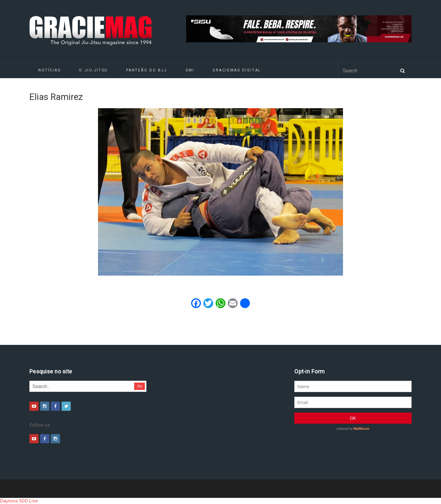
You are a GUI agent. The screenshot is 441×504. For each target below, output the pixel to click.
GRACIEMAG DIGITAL (237, 70)
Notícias (49, 70)
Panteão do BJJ (147, 70)
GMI (190, 70)
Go (140, 386)
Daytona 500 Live (19, 501)
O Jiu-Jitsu (93, 70)
